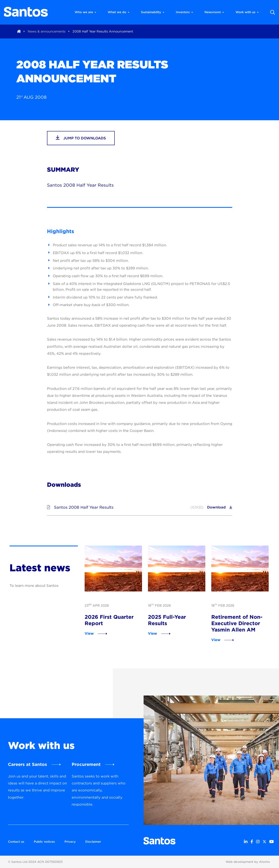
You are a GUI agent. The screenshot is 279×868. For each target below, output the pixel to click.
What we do (119, 12)
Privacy (70, 842)
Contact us (16, 842)
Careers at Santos (27, 764)
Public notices (44, 842)
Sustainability (153, 12)
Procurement (86, 764)
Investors (184, 12)
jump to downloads (81, 138)
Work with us (247, 12)
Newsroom (214, 12)
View (89, 633)
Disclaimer (93, 842)
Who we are (85, 12)
